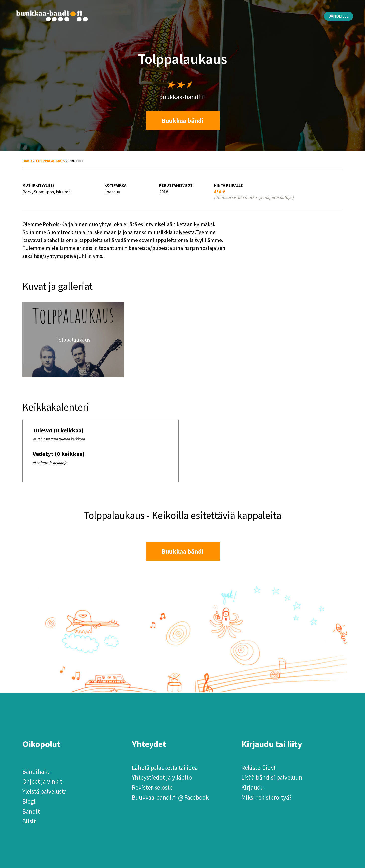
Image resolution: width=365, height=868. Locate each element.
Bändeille (339, 16)
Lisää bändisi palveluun (272, 777)
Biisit (29, 821)
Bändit (31, 811)
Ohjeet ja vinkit (42, 781)
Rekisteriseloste (152, 787)
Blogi (29, 801)
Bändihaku (36, 772)
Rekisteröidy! (259, 768)
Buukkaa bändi (182, 121)
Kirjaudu (253, 787)
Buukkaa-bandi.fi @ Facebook (170, 797)
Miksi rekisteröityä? (266, 797)
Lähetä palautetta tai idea (165, 768)
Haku (27, 161)
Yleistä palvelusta (45, 791)
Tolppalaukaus (50, 161)
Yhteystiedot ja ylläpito (162, 777)
